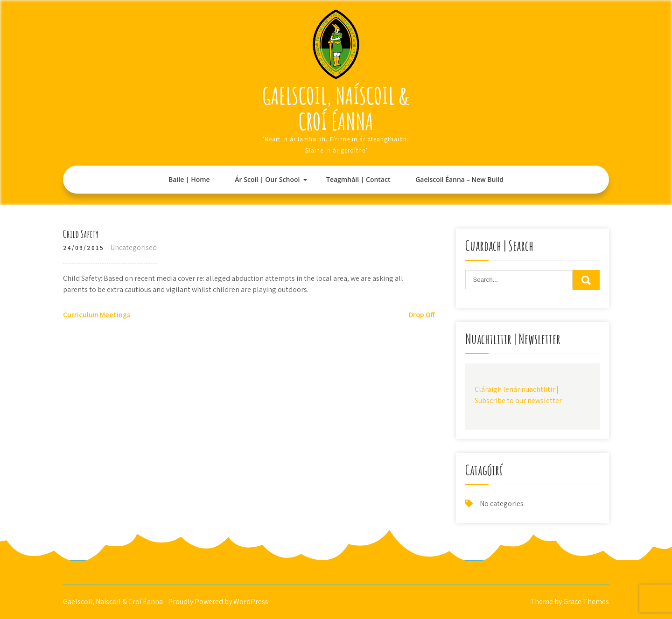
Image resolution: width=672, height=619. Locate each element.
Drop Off (422, 315)
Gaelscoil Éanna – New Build (459, 179)
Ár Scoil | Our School (267, 179)
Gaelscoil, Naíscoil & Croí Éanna (336, 108)
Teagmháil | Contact (358, 179)
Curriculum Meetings (97, 315)
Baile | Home (189, 179)
